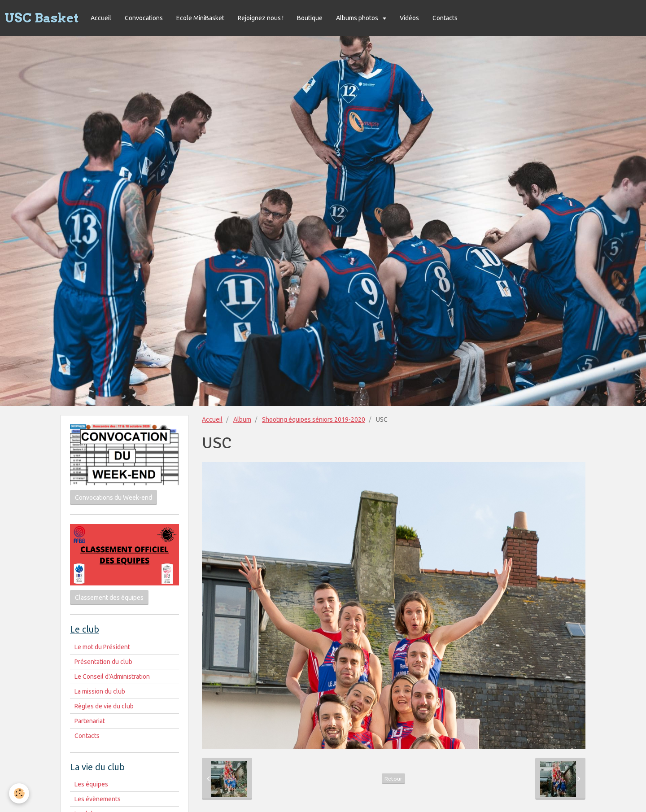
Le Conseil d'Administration (112, 677)
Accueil (101, 18)
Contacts (445, 18)
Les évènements (98, 799)
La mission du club (100, 691)
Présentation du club (103, 662)
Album (242, 419)
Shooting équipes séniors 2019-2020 (314, 419)
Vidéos (409, 18)
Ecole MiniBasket (200, 18)
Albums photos (358, 18)
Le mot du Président (102, 647)
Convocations (144, 18)
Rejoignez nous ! (261, 18)
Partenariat (90, 721)
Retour (393, 779)
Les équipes (91, 784)
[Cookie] (19, 793)
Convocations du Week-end (113, 498)
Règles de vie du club (104, 706)
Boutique (310, 18)
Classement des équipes (109, 598)
